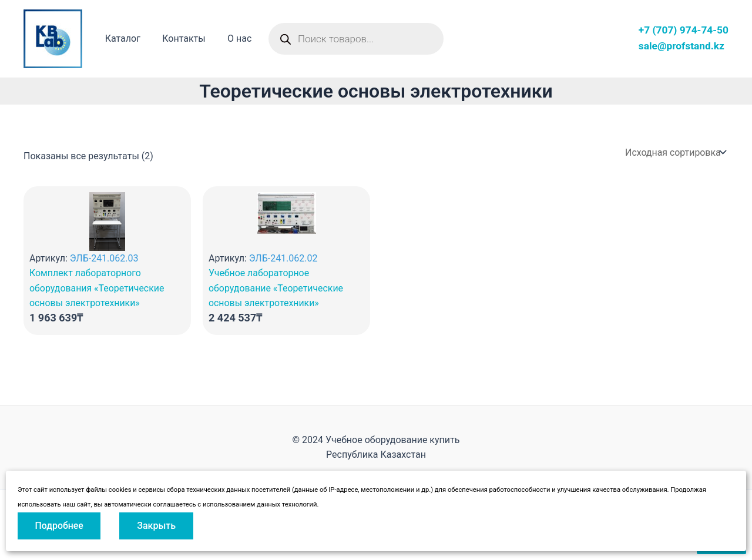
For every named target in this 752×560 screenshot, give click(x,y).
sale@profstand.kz (681, 46)
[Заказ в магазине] (674, 152)
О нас (232, 38)
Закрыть (157, 526)
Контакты (179, 38)
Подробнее (60, 526)
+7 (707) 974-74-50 (684, 30)
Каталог (121, 38)
